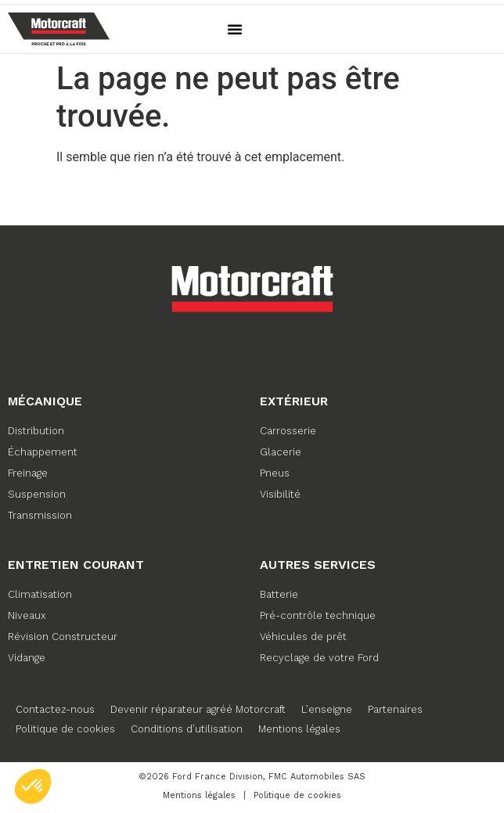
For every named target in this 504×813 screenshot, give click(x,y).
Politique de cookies (65, 729)
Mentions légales (299, 729)
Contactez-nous (55, 709)
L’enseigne (327, 709)
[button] (235, 29)
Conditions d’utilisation (187, 729)
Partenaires (395, 709)
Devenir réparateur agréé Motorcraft (198, 709)
